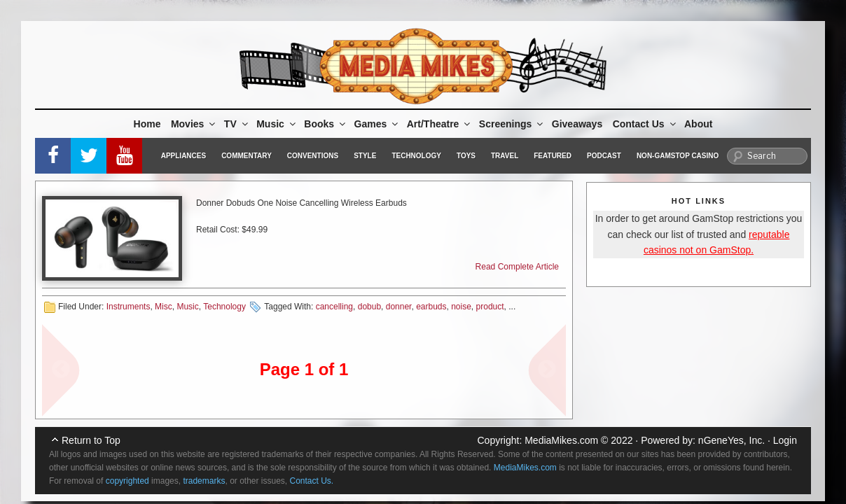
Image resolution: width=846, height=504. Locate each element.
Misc (164, 307)
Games (377, 124)
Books (326, 124)
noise (461, 307)
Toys (466, 156)
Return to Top (91, 440)
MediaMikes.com (561, 440)
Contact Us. (312, 481)
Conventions (313, 156)
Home (147, 124)
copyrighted (127, 481)
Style (365, 156)
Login (785, 440)
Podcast (604, 156)
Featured (553, 156)
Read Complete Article (517, 267)
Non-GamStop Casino (678, 156)
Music (277, 124)
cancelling (334, 307)
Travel (505, 156)
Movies (194, 124)
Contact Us (645, 124)
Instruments (129, 307)
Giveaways (577, 124)
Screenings (512, 124)
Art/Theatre (440, 124)
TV (237, 124)
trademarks (204, 481)
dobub (369, 307)
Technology (416, 156)
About (698, 124)
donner (399, 307)
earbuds (431, 307)
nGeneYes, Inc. (731, 440)
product (490, 307)
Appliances (183, 156)
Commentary (247, 156)
